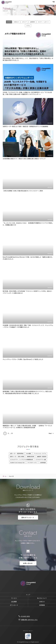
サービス (14, 598)
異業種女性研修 (31, 456)
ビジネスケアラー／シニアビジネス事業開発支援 (21, 459)
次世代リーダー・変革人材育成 (17, 456)
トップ (28, 595)
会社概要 (14, 602)
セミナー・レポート (43, 22)
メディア (24, 22)
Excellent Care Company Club (17, 463)
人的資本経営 (43, 463)
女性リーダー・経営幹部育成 (17, 453)
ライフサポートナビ (32, 463)
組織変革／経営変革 (42, 456)
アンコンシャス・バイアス (40, 453)
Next (50, 433)
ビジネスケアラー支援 (41, 459)
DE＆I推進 (29, 453)
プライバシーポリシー (28, 631)
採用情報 (42, 605)
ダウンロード (14, 605)
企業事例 (32, 22)
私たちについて (42, 598)
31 (12, 433)
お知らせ (16, 22)
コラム (28, 26)
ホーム (5, 476)
